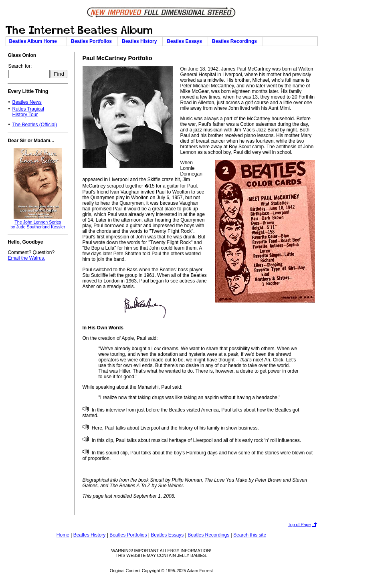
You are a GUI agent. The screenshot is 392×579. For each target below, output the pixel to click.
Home (63, 535)
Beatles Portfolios (93, 41)
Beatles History (141, 41)
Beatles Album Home (36, 41)
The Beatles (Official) (34, 125)
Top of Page (299, 525)
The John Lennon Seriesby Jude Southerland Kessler (38, 224)
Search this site (250, 535)
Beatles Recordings (236, 41)
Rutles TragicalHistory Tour (28, 112)
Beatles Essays (186, 41)
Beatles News (27, 102)
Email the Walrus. (26, 258)
